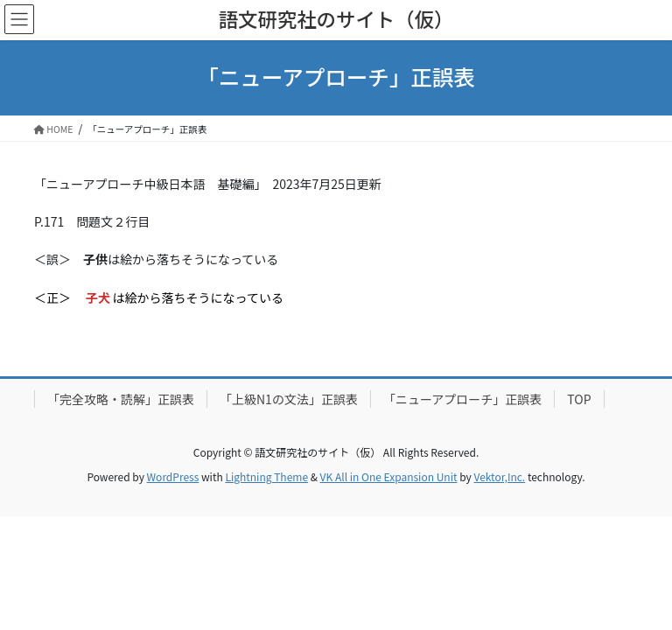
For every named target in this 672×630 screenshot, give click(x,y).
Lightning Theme (266, 476)
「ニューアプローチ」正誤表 (462, 399)
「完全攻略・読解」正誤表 (121, 399)
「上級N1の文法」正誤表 (289, 399)
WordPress (173, 476)
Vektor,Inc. (499, 476)
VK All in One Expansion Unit (389, 476)
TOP (579, 399)
